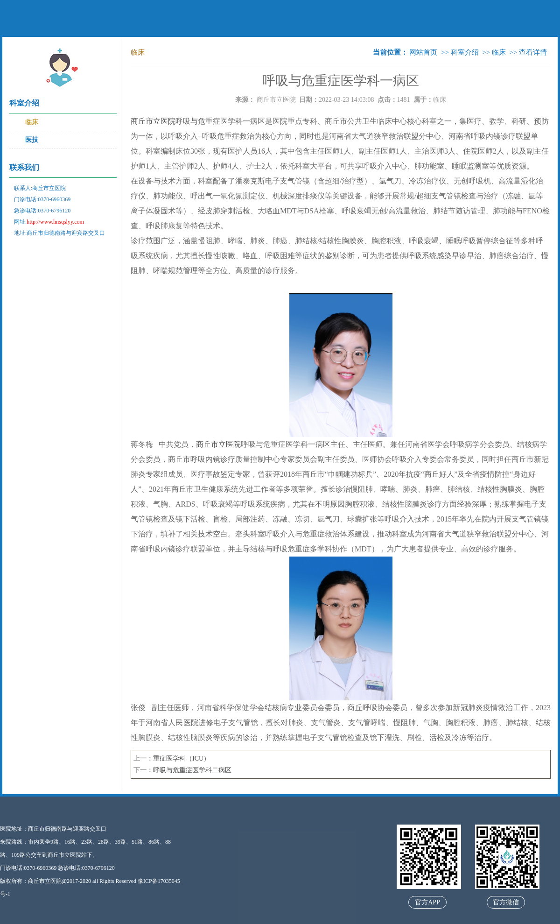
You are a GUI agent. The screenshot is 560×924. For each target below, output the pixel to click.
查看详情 (533, 52)
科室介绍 (465, 52)
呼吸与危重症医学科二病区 (192, 770)
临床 (32, 122)
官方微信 (506, 902)
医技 (32, 140)
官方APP (427, 902)
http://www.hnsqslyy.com (55, 222)
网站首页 (423, 52)
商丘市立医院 (276, 100)
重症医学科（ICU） (182, 758)
